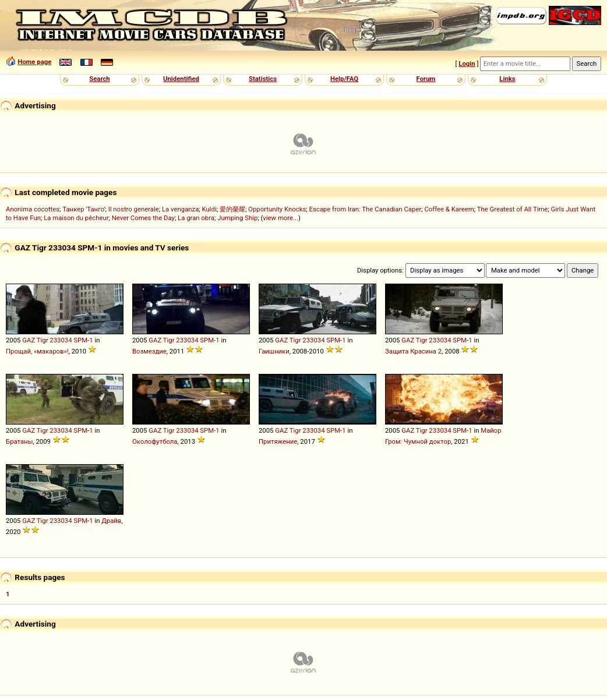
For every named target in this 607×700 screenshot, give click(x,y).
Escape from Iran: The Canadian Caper (365, 209)
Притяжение (278, 441)
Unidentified (181, 79)
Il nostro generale (134, 209)
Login (467, 63)
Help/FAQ (344, 79)
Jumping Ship (237, 218)
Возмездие (149, 351)
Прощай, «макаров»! (37, 351)
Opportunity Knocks (277, 209)
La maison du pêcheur (76, 218)
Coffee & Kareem (449, 209)
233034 (61, 340)
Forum (426, 79)
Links (507, 79)
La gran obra (196, 218)
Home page (34, 62)
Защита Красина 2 (413, 351)
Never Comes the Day (143, 218)
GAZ (29, 340)
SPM (80, 340)
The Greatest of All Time (513, 209)
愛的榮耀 (232, 209)
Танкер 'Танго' (84, 209)
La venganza (180, 209)
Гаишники (274, 351)
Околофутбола (155, 441)
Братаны (19, 441)
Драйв (111, 521)
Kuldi (209, 209)
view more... (280, 218)
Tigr (43, 340)
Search (99, 79)
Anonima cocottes (33, 209)
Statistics (263, 79)
